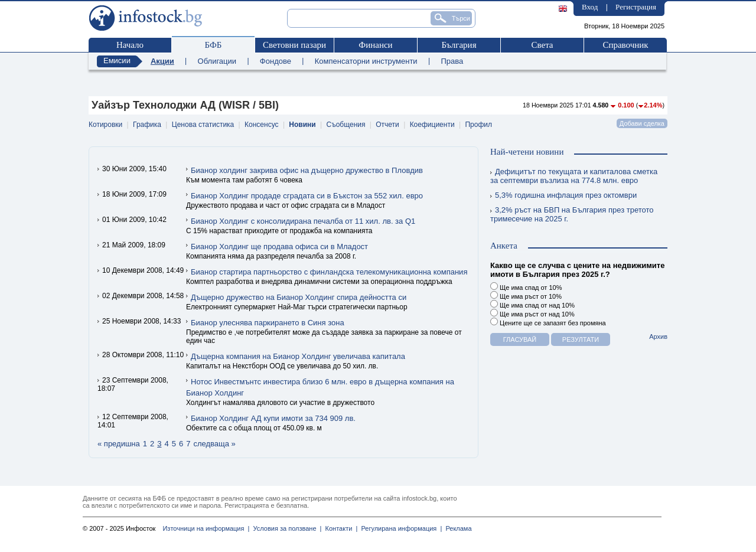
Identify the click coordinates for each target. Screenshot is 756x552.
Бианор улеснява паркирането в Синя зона (268, 323)
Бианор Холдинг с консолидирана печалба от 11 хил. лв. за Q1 (303, 221)
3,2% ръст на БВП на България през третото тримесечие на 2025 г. (572, 214)
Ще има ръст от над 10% (532, 313)
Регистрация (636, 7)
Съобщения (346, 125)
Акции (162, 61)
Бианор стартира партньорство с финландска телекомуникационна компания (329, 272)
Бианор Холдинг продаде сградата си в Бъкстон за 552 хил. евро (307, 196)
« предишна (119, 444)
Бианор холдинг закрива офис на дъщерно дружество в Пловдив (307, 170)
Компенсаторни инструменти (366, 61)
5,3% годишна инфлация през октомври (563, 195)
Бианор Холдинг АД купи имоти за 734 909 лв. (273, 418)
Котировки (105, 125)
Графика (147, 125)
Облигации (217, 61)
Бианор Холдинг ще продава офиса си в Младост (279, 246)
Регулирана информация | (400, 528)
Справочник (625, 45)
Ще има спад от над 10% (532, 304)
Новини (302, 125)
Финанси (375, 45)
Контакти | (339, 528)
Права (452, 61)
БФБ (214, 45)
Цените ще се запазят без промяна (548, 322)
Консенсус (261, 125)
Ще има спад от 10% (526, 287)
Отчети (387, 125)
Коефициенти (432, 125)
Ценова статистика (203, 125)
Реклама (457, 528)
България (459, 45)
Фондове (276, 61)
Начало (130, 45)
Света (542, 45)
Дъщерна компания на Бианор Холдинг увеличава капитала (298, 356)
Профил (478, 125)
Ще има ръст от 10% (526, 295)
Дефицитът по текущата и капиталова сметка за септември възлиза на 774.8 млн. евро (574, 176)
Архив (658, 337)
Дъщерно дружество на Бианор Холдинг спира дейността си (299, 297)
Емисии (117, 61)
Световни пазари (294, 45)
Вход (590, 7)
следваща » (214, 444)
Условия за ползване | (285, 528)
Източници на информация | (206, 528)
